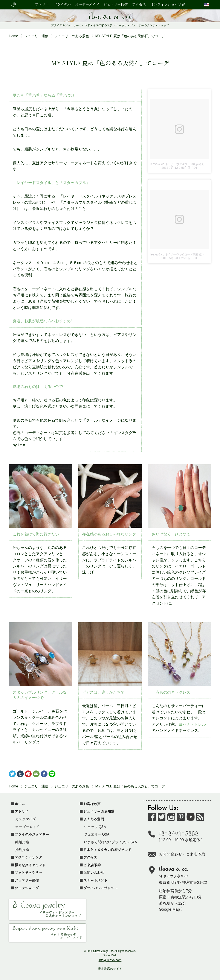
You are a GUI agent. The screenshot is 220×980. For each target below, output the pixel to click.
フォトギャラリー (28, 872)
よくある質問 (94, 819)
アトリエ (42, 5)
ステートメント (95, 880)
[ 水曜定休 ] (185, 835)
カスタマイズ (26, 819)
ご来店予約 (92, 865)
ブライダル (62, 5)
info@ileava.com (110, 960)
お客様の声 (92, 804)
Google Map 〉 (172, 909)
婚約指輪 (22, 850)
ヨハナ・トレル (192, 724)
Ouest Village (101, 951)
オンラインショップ (166, 5)
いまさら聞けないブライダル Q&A (111, 842)
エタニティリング (28, 857)
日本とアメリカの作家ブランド (107, 850)
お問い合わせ (94, 872)
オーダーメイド (87, 5)
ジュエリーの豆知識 (99, 811)
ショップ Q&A (95, 827)
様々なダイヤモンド (30, 865)
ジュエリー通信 (116, 5)
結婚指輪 (22, 842)
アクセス (139, 5)
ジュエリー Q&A (97, 834)
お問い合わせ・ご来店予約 (182, 855)
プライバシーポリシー (101, 888)
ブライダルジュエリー (32, 834)
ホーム (20, 804)
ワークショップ (27, 888)
